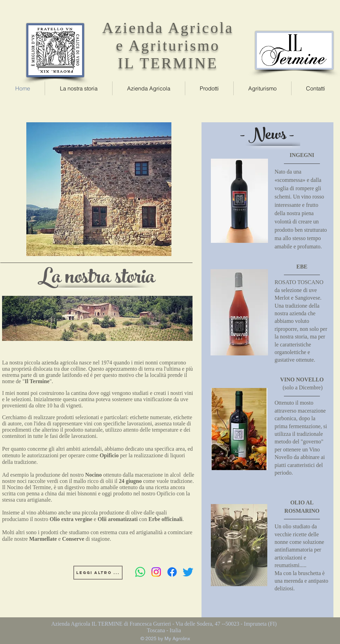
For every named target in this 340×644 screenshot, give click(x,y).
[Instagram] (156, 572)
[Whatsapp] (140, 572)
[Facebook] (172, 572)
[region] (99, 189)
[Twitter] (188, 572)
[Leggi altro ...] (98, 573)
